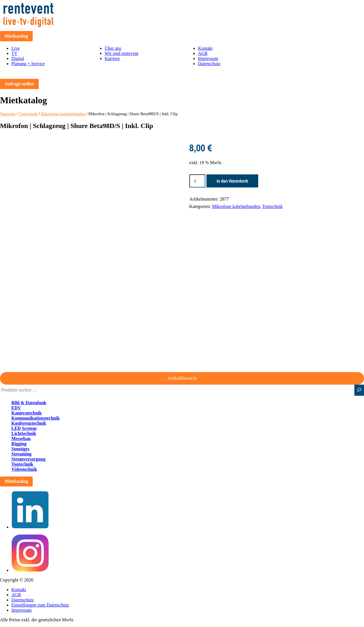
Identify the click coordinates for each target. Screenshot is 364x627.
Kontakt (205, 48)
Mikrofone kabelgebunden (63, 114)
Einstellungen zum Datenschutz (40, 605)
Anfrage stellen (19, 84)
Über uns (113, 48)
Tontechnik (28, 114)
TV (14, 53)
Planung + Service (28, 64)
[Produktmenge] (197, 181)
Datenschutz (209, 64)
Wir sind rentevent (121, 53)
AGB (203, 53)
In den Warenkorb (232, 181)
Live (15, 48)
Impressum (208, 58)
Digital (18, 58)
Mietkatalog (16, 36)
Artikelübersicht (182, 378)
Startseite (8, 114)
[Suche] (359, 390)
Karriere (112, 58)
